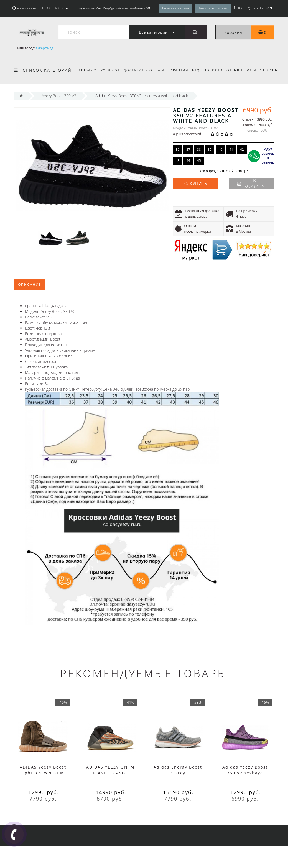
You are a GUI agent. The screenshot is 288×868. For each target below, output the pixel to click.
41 (231, 172)
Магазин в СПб (94, 92)
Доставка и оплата (145, 70)
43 (178, 183)
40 (220, 172)
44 (188, 183)
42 (242, 172)
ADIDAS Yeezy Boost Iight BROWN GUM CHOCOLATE (43, 795)
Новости (217, 70)
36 (178, 172)
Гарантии (180, 70)
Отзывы (239, 70)
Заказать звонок (176, 8)
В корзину (251, 206)
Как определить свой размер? (224, 193)
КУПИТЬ (198, 206)
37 (188, 172)
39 (210, 172)
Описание (30, 307)
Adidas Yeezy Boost (99, 70)
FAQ (198, 70)
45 (199, 183)
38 (199, 172)
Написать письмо (213, 8)
